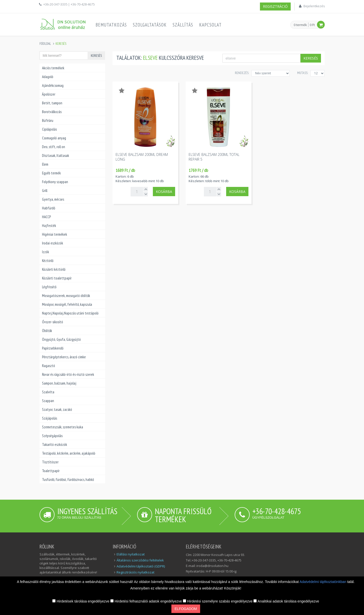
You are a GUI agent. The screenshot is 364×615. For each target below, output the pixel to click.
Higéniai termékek (55, 234)
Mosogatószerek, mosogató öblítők (66, 296)
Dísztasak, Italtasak (56, 156)
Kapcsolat (210, 25)
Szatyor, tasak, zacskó (57, 409)
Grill (45, 191)
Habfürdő (49, 208)
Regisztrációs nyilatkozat (135, 572)
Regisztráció (275, 6)
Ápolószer (49, 94)
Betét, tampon (52, 103)
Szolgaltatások (150, 25)
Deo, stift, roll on (54, 147)
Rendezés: (242, 73)
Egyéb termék (51, 173)
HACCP (46, 217)
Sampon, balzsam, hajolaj (59, 383)
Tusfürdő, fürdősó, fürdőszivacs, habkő (68, 480)
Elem (45, 164)
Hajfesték (49, 226)
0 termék (300, 25)
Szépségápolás (52, 436)
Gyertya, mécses (53, 199)
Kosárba (164, 192)
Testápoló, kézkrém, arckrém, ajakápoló (69, 453)
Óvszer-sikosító (53, 322)
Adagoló (48, 77)
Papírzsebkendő (53, 348)
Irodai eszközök (53, 243)
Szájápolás (50, 418)
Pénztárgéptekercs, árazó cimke (64, 357)
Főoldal (45, 44)
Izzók (46, 252)
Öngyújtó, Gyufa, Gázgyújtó (61, 339)
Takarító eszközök (55, 444)
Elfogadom (186, 609)
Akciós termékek (53, 68)
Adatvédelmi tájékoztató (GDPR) (141, 566)
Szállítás (183, 25)
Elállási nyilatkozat (131, 554)
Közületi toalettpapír (57, 278)
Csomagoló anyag (54, 138)
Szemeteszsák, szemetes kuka (63, 427)
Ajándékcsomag (53, 85)
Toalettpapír (51, 471)
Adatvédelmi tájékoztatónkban (323, 582)
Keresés (96, 56)
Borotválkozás (52, 112)
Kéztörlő (48, 261)
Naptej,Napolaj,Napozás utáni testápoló (70, 313)
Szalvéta (48, 392)
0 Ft (312, 25)
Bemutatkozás (111, 25)
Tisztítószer (50, 462)
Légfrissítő (49, 287)
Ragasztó (49, 366)
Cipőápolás (49, 129)
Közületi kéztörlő (54, 269)
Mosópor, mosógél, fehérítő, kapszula (67, 304)
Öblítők (47, 331)
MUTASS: (303, 73)
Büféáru (48, 120)
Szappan (48, 401)
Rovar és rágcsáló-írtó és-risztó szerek (68, 374)
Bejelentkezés (314, 6)
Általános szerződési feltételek (140, 560)
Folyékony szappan (55, 182)
